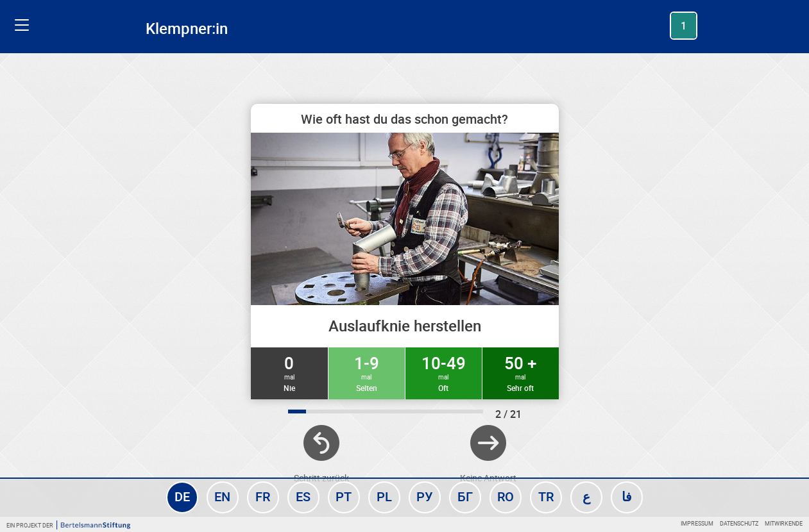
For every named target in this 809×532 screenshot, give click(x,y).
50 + (521, 372)
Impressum (697, 523)
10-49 (444, 372)
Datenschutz (739, 523)
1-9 (367, 372)
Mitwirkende (784, 523)
